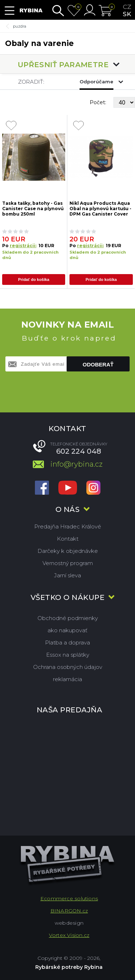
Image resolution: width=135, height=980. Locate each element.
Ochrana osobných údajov (68, 667)
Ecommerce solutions (69, 898)
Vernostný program (68, 563)
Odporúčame (96, 82)
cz (127, 7)
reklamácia (67, 679)
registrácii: (23, 246)
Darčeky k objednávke (68, 551)
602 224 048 (79, 451)
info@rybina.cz (76, 464)
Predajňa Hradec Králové (68, 526)
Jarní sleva (67, 575)
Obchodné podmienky (68, 618)
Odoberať (98, 364)
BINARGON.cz (69, 911)
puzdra (20, 26)
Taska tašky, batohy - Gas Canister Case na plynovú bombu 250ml (33, 208)
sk (127, 14)
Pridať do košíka (34, 279)
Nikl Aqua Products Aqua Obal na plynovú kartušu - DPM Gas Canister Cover (100, 208)
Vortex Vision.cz (69, 935)
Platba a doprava (67, 642)
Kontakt (68, 539)
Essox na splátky (68, 655)
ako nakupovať (67, 630)
